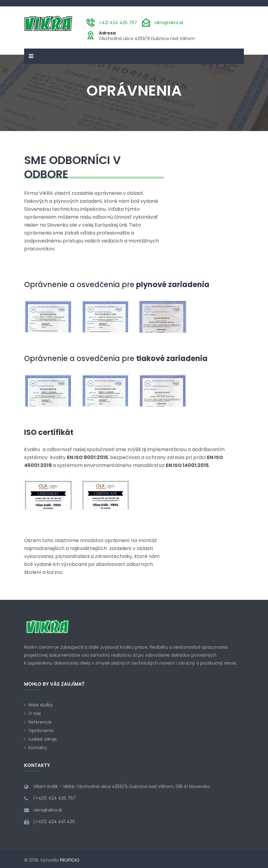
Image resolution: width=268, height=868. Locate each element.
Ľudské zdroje (43, 739)
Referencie (40, 722)
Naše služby (41, 705)
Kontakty (38, 748)
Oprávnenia (41, 731)
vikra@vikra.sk (169, 23)
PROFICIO (70, 860)
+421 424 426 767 (118, 23)
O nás (35, 713)
